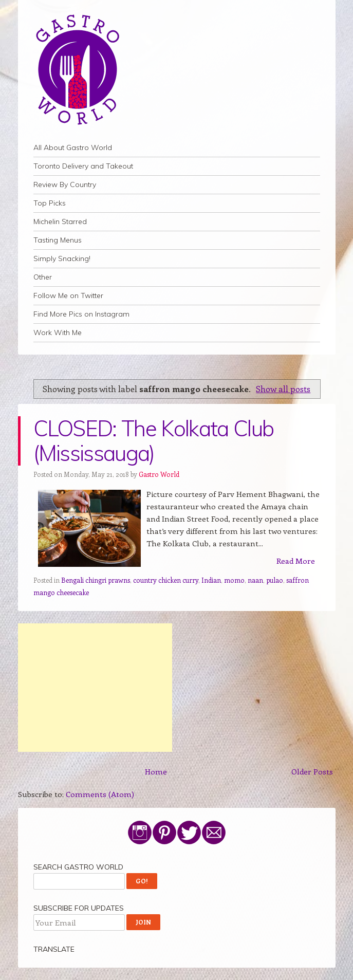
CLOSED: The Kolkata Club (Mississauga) (154, 441)
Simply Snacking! (62, 258)
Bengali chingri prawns (96, 580)
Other (43, 277)
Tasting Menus (58, 240)
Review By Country (65, 184)
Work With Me (58, 332)
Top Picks (50, 203)
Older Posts (312, 771)
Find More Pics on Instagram (81, 314)
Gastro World (159, 474)
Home (156, 771)
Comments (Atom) (100, 794)
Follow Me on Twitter (68, 295)
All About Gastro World (73, 147)
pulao (275, 580)
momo (234, 580)
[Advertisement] (95, 688)
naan (255, 580)
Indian (211, 580)
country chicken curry (166, 580)
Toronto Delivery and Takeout (83, 166)
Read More (296, 561)
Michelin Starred (60, 221)
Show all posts (283, 389)
